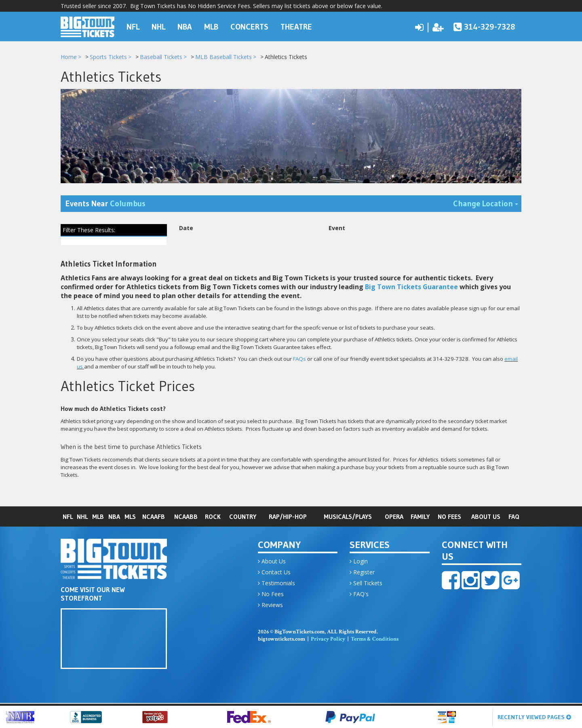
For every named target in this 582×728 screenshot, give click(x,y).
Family (420, 517)
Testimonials (276, 583)
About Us (486, 517)
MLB (98, 517)
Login (359, 562)
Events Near (105, 204)
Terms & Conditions (375, 639)
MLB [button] (211, 26)
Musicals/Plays (348, 517)
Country (243, 517)
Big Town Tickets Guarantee (411, 288)
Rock (213, 517)
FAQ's (359, 594)
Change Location (487, 204)
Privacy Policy (328, 639)
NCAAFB (154, 517)
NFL (68, 517)
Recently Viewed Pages (534, 717)
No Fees (449, 517)
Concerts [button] (249, 26)
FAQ (514, 517)
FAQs (299, 360)
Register (362, 572)
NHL (82, 517)
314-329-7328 (484, 26)
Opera (394, 517)
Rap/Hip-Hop (288, 517)
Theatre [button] (296, 26)
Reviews (270, 605)
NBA (114, 517)
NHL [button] (158, 26)
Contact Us (274, 572)
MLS (130, 517)
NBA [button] (185, 26)
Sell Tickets (366, 583)
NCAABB (186, 517)
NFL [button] (133, 26)
